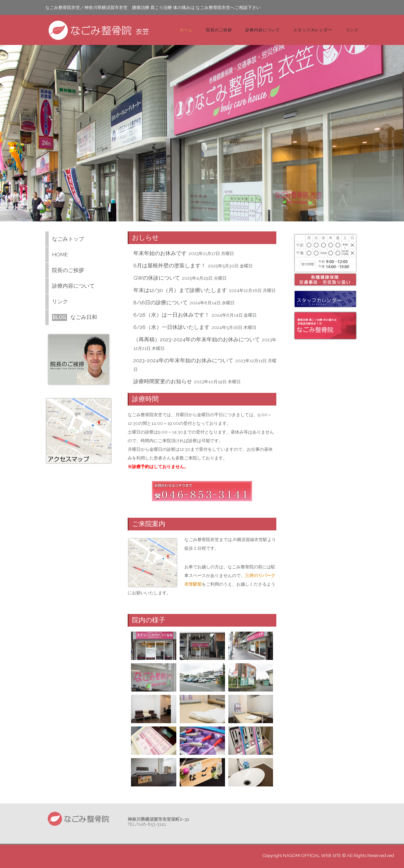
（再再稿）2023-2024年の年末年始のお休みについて (197, 339)
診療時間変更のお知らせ (163, 381)
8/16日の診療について (160, 302)
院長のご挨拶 (219, 30)
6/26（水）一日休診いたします (171, 327)
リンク (352, 30)
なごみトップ (68, 239)
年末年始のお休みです (160, 253)
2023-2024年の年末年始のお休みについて (183, 360)
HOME (60, 255)
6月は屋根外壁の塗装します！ (170, 266)
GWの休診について (157, 278)
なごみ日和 (74, 317)
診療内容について (263, 30)
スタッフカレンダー (313, 30)
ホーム (186, 30)
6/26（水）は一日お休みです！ (171, 315)
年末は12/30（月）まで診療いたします (180, 290)
